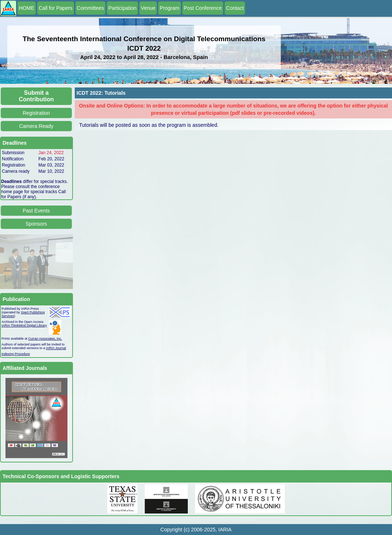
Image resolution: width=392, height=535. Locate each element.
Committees (91, 8)
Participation (122, 8)
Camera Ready (36, 126)
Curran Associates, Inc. (45, 339)
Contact (235, 8)
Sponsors (36, 224)
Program (170, 8)
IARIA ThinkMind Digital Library (24, 325)
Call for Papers (56, 8)
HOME (27, 8)
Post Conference (203, 8)
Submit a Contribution (36, 96)
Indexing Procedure (16, 354)
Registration (36, 113)
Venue (148, 8)
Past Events (36, 211)
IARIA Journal (56, 348)
